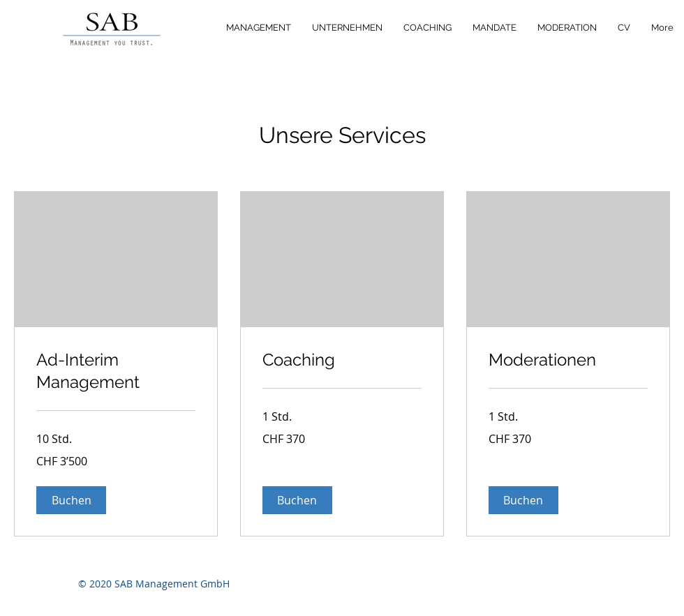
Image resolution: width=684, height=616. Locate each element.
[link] (116, 371)
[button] (71, 500)
